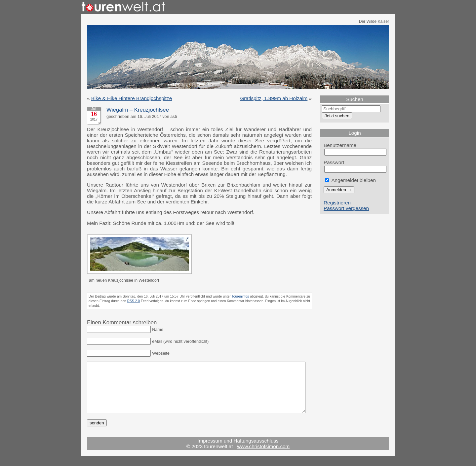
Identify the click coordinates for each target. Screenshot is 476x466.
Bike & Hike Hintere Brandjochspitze (132, 98)
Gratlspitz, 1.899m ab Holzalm (274, 98)
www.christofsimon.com (263, 456)
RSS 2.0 (134, 301)
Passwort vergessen (346, 208)
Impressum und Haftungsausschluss (238, 451)
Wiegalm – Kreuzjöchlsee (138, 110)
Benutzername (340, 145)
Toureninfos (240, 296)
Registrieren (337, 203)
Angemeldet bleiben (350, 180)
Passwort (334, 162)
